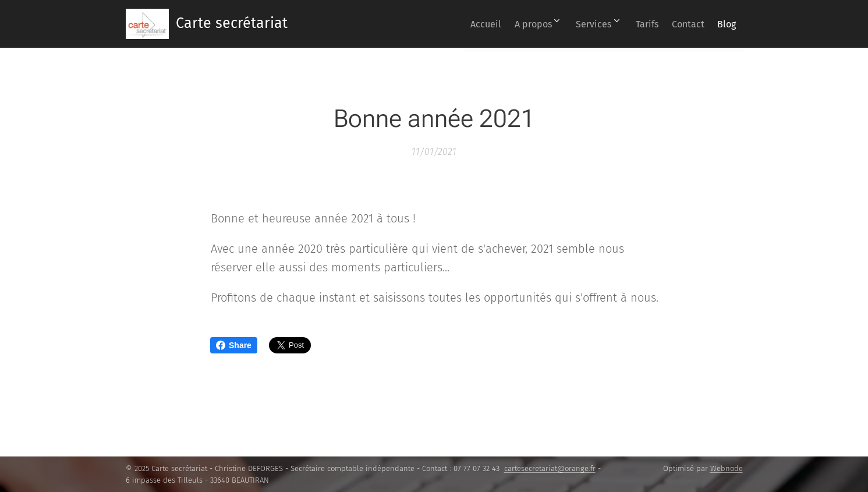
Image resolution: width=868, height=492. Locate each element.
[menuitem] (449, 24)
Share (234, 345)
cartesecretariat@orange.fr (550, 468)
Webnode (727, 468)
